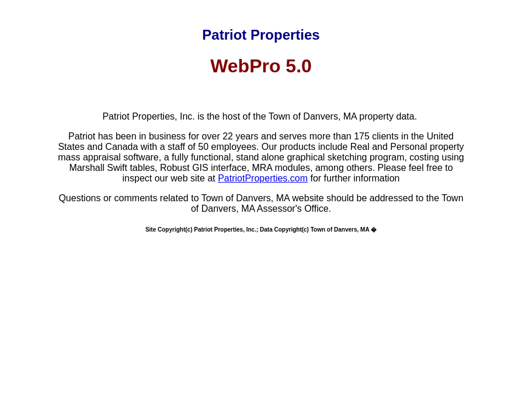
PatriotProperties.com (263, 178)
